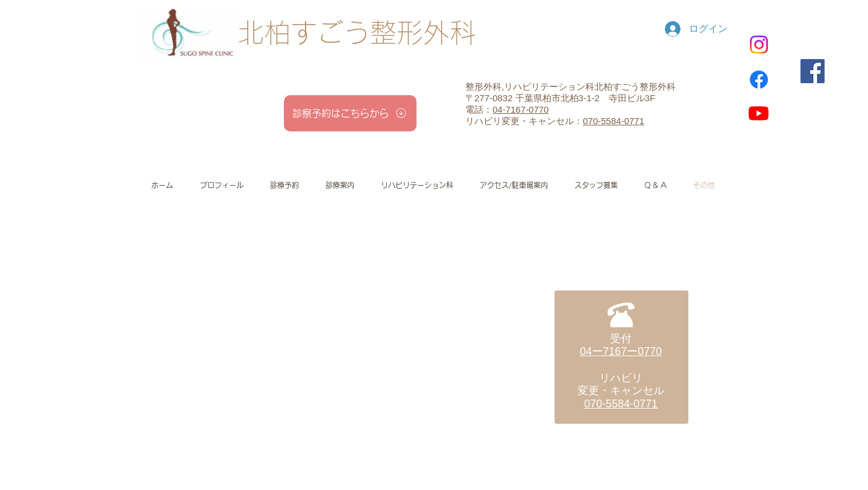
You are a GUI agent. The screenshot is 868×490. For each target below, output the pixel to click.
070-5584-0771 (614, 121)
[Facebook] (759, 80)
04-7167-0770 (520, 109)
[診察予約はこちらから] (350, 113)
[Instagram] (759, 45)
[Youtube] (759, 113)
